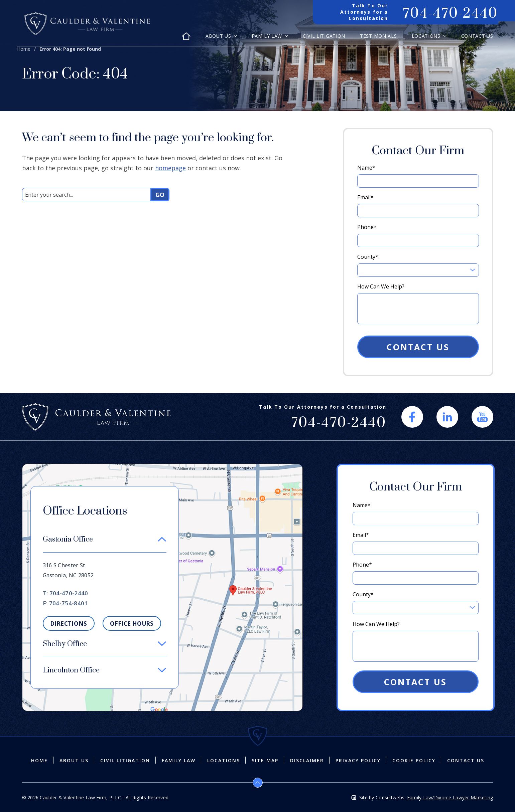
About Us (219, 36)
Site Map (265, 761)
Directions (69, 624)
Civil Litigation (324, 36)
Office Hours (132, 624)
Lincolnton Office (71, 670)
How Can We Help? (381, 286)
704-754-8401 (69, 603)
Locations (427, 36)
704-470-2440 (69, 593)
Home (24, 49)
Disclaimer (307, 761)
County (368, 257)
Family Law (268, 36)
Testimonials (378, 36)
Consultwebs (390, 797)
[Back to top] (258, 783)
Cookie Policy (414, 761)
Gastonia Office (68, 539)
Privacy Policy (358, 761)
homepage (170, 168)
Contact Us (477, 36)
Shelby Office (65, 644)
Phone (367, 227)
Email (365, 197)
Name (366, 168)
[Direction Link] (162, 468)
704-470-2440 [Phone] (450, 14)
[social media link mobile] (412, 417)
